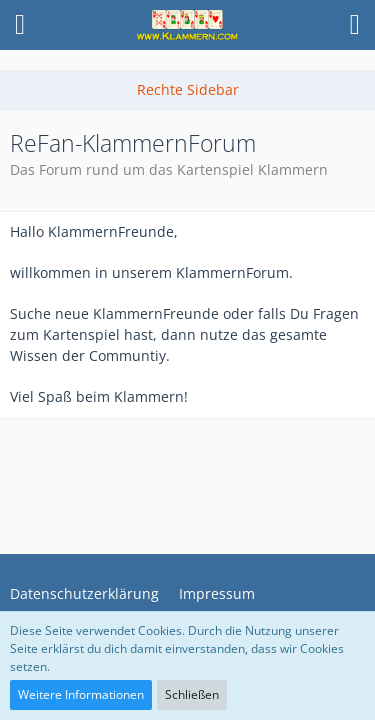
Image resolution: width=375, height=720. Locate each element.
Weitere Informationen (81, 694)
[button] (20, 25)
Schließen (192, 694)
